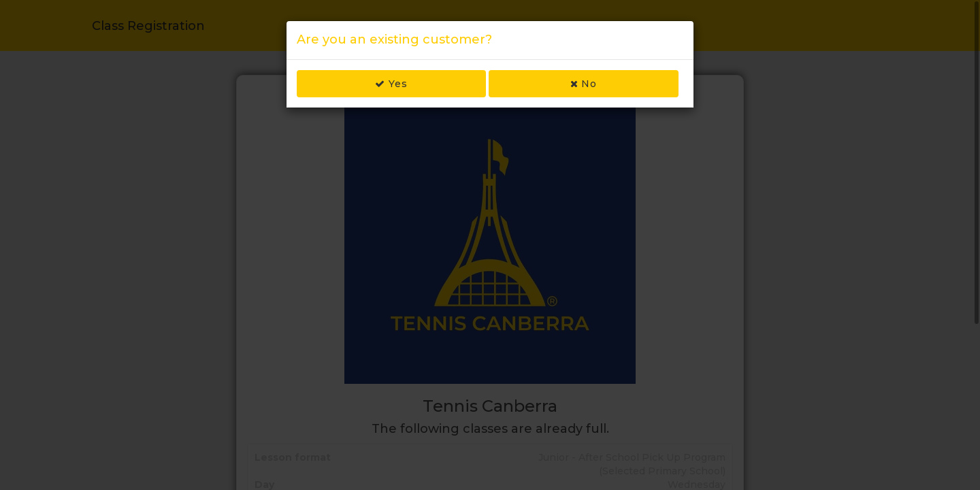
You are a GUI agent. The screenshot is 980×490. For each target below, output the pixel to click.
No (584, 84)
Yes (391, 84)
